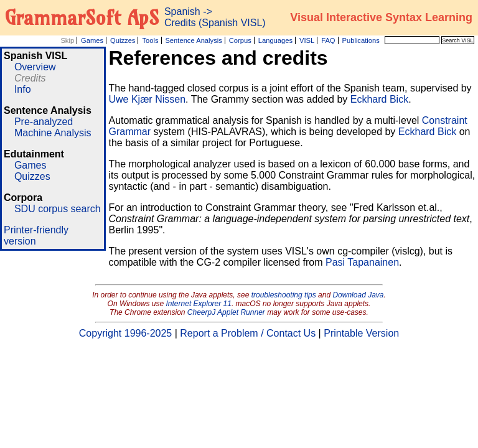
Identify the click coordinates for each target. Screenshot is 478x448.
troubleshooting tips (284, 295)
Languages (275, 40)
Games (92, 40)
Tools (150, 40)
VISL (307, 40)
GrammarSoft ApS (82, 17)
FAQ (328, 40)
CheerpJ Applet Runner (226, 312)
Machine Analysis (53, 133)
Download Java (358, 295)
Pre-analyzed (44, 122)
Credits (30, 78)
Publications (360, 40)
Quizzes (123, 40)
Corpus (240, 40)
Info (23, 89)
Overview (35, 67)
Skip (67, 40)
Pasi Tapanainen (362, 262)
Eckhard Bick (379, 99)
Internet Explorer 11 (199, 304)
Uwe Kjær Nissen (147, 99)
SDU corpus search (58, 209)
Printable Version (361, 333)
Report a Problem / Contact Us (248, 333)
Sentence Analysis (193, 40)
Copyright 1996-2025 (125, 333)
